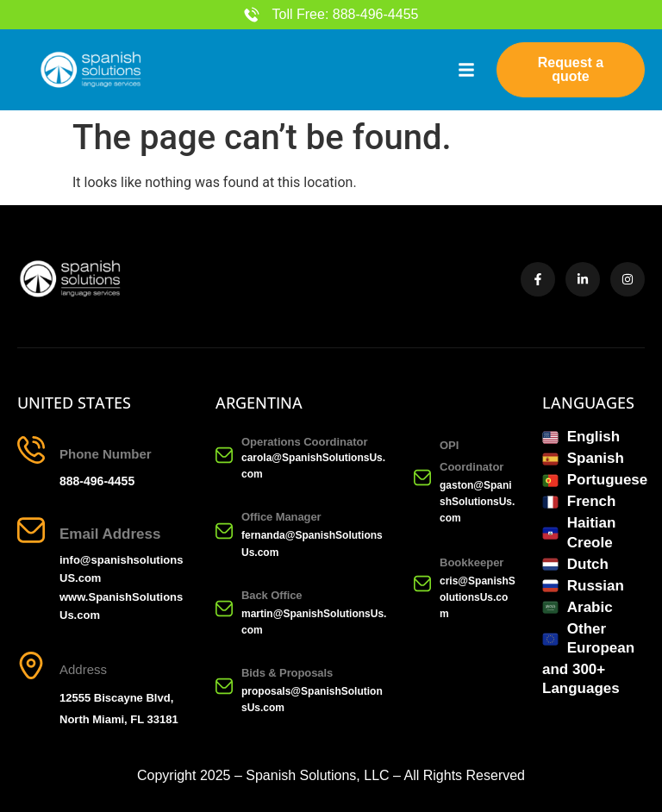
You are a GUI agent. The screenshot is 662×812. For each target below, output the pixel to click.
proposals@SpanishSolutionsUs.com (312, 700)
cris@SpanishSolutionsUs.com (478, 597)
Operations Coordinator (305, 442)
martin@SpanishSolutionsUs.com (314, 622)
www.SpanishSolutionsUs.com (121, 606)
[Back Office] (224, 609)
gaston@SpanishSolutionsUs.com (477, 502)
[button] (466, 70)
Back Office (272, 595)
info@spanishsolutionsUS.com (121, 570)
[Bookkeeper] (422, 584)
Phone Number (106, 454)
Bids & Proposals (287, 673)
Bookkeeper (472, 562)
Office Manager (281, 518)
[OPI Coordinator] (422, 478)
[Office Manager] (224, 531)
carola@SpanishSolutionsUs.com (313, 466)
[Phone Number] (31, 450)
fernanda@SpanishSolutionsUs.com (312, 544)
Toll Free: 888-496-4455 (346, 14)
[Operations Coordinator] (224, 455)
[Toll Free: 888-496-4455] (252, 15)
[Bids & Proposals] (224, 686)
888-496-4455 (97, 481)
